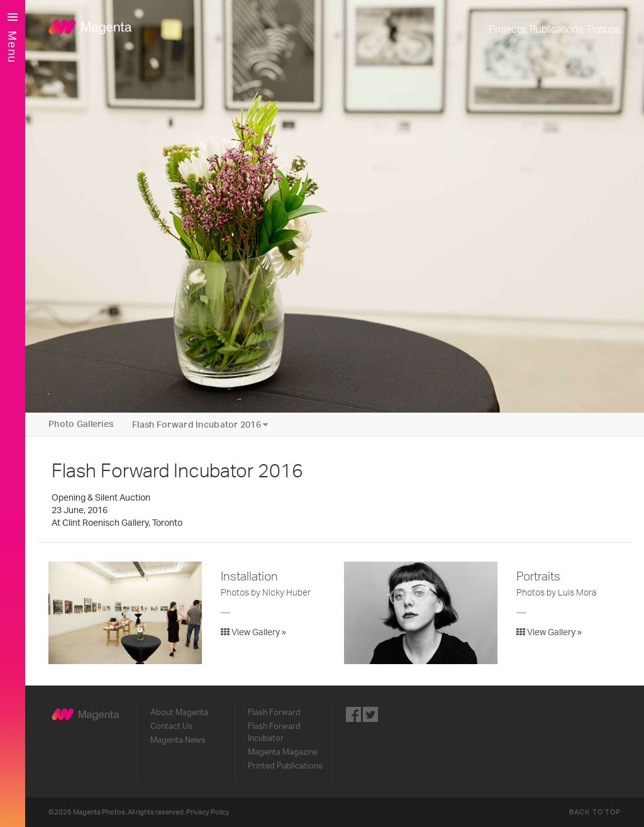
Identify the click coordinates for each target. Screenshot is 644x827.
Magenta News (178, 740)
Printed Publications (285, 766)
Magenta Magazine (283, 752)
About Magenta (179, 713)
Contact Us (171, 726)
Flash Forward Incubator (274, 732)
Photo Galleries (81, 425)
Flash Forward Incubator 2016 (200, 425)
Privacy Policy (208, 812)
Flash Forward (274, 713)
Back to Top (595, 812)
